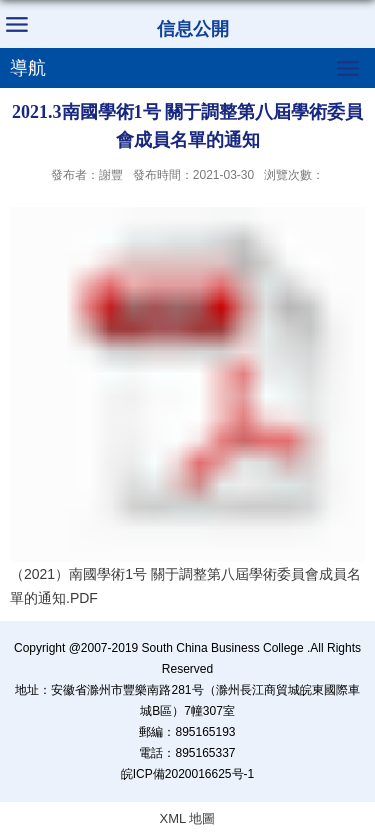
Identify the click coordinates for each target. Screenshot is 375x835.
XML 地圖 (188, 818)
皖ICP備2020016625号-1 (187, 774)
